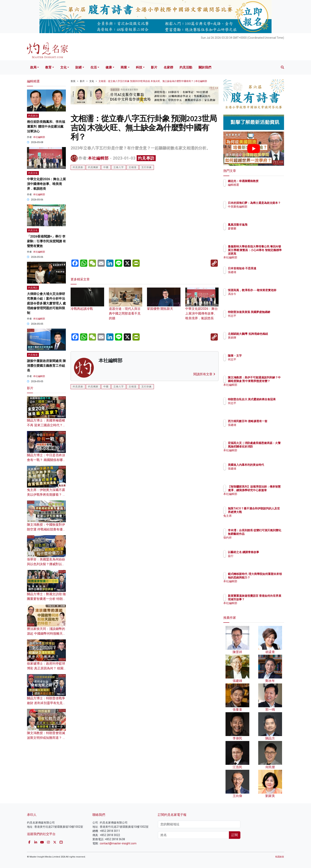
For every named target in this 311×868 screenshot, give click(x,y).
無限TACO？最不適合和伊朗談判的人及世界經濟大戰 (266, 512)
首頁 (73, 81)
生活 (94, 67)
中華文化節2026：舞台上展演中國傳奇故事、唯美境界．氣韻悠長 (202, 307)
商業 (124, 67)
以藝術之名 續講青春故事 (267, 552)
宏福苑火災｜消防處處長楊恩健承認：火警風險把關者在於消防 (266, 447)
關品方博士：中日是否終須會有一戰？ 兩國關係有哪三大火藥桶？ (46, 460)
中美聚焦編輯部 (261, 210)
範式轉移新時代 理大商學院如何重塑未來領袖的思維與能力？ (266, 577)
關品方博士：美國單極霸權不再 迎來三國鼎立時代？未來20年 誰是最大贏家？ (46, 425)
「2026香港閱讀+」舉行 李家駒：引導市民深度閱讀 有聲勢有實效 (46, 241)
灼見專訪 (146, 158)
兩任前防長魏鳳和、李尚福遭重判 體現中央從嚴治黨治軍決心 (46, 127)
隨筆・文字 (258, 356)
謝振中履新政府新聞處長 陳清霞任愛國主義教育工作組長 (46, 366)
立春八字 (119, 167)
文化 (63, 67)
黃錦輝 (255, 341)
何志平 (255, 319)
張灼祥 (255, 541)
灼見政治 (33, 116)
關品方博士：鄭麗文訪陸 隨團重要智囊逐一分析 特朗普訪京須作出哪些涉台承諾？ (46, 599)
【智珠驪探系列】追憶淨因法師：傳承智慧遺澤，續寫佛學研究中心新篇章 (266, 490)
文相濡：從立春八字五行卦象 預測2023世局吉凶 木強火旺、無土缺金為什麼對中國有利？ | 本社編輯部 (153, 81)
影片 (154, 67)
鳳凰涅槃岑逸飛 (261, 225)
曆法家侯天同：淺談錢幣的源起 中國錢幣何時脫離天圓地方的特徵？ (46, 634)
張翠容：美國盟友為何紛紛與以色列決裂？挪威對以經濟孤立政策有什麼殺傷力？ (46, 564)
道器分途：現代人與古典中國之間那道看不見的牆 (126, 307)
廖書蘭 (255, 228)
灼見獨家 (93, 167)
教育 (48, 67)
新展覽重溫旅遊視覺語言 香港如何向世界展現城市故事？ (266, 599)
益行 (254, 556)
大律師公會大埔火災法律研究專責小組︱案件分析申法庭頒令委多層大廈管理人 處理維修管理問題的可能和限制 (46, 303)
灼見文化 (33, 173)
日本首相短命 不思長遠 (265, 268)
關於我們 (205, 67)
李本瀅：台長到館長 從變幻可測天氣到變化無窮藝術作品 (267, 534)
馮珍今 (255, 297)
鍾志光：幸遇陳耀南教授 (266, 181)
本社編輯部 (98, 158)
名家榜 (168, 67)
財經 (79, 67)
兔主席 (255, 519)
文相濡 (133, 167)
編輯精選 (257, 185)
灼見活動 (186, 67)
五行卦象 (147, 167)
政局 (33, 67)
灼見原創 (78, 167)
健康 (109, 67)
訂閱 (235, 835)
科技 (139, 67)
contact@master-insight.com (118, 843)
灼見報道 (33, 355)
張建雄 (255, 272)
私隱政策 (280, 857)
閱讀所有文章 (204, 374)
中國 (106, 167)
